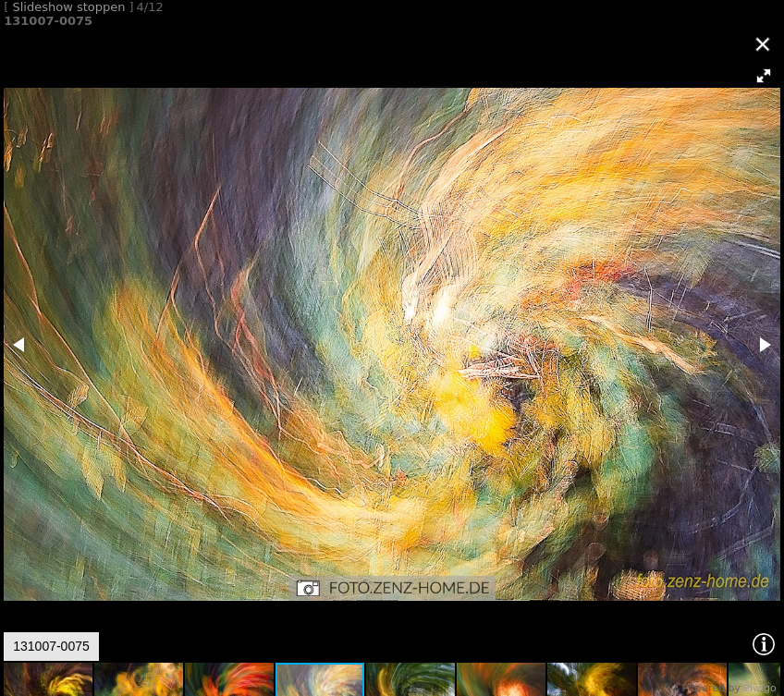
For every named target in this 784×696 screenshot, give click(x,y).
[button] (764, 76)
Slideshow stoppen (68, 7)
